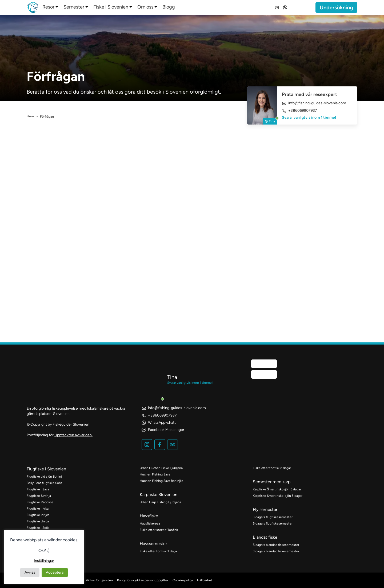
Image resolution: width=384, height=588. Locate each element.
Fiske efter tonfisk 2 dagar (272, 468)
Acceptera (55, 572)
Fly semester (265, 509)
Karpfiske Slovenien (159, 495)
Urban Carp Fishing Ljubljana (160, 502)
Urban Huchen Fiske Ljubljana (161, 468)
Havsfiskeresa (150, 523)
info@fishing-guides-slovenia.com (314, 103)
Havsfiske (149, 516)
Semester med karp (272, 482)
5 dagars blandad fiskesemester (276, 545)
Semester (74, 7)
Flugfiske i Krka (38, 509)
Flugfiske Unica (38, 521)
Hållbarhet (205, 580)
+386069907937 (299, 111)
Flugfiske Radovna (40, 502)
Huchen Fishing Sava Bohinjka (161, 481)
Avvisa (30, 572)
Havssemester (153, 544)
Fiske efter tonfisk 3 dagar (159, 551)
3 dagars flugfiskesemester (273, 517)
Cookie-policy (183, 580)
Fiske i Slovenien (111, 7)
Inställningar (44, 561)
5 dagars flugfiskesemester (273, 523)
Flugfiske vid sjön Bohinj (44, 477)
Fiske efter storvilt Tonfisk (159, 530)
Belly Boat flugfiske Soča (44, 483)
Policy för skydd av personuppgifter (143, 580)
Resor (48, 7)
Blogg (169, 7)
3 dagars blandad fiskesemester (276, 551)
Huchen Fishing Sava (155, 474)
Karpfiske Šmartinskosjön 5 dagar (277, 489)
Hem (30, 116)
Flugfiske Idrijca (38, 515)
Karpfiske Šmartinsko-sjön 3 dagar (278, 496)
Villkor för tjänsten (99, 580)
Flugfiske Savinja (39, 496)
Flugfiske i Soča (38, 528)
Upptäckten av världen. (73, 435)
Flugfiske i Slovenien (46, 469)
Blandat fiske (265, 537)
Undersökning (336, 7)
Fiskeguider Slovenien (71, 424)
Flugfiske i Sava (38, 489)
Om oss (145, 7)
